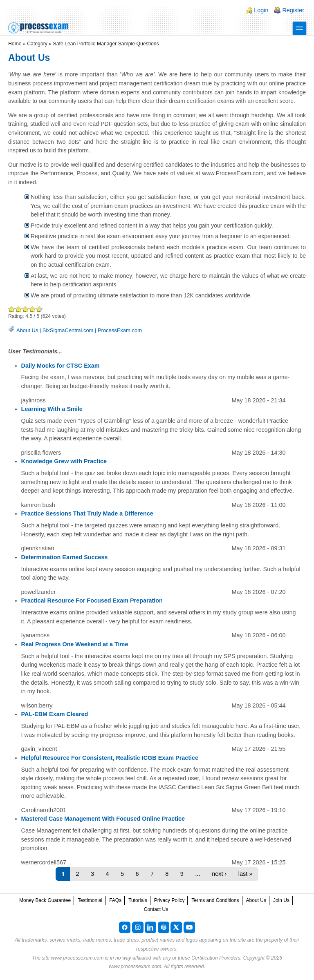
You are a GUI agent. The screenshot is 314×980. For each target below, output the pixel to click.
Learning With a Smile (52, 409)
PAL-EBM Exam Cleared (55, 714)
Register (293, 10)
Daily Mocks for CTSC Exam (61, 366)
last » (245, 874)
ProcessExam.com (120, 330)
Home (15, 44)
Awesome (38, 309)
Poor (12, 309)
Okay (19, 309)
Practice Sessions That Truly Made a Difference (87, 513)
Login (261, 10)
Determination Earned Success (65, 557)
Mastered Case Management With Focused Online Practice (103, 819)
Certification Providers (216, 958)
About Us (27, 330)
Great (33, 309)
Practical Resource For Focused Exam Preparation (92, 601)
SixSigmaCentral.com (68, 330)
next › (219, 874)
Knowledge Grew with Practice (64, 461)
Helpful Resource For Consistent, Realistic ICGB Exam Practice (110, 758)
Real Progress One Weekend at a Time (75, 644)
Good (26, 309)
